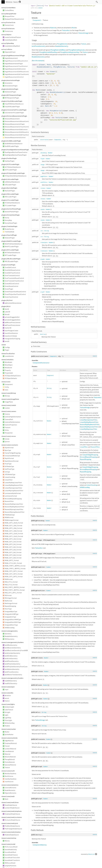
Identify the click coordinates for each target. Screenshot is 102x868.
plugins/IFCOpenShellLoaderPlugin (13, 173)
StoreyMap (8, 220)
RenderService (9, 229)
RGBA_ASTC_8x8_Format (13, 558)
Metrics (7, 841)
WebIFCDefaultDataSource (14, 244)
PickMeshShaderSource (12, 826)
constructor (44, 140)
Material (8, 754)
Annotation (9, 83)
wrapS (42, 259)
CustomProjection (11, 425)
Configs (7, 347)
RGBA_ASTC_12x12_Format (14, 536)
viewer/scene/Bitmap (9, 393)
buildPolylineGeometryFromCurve (16, 667)
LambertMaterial (10, 749)
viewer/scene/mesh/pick (10, 823)
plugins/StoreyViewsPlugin (11, 215)
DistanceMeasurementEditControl (16, 129)
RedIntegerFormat (11, 603)
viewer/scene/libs (7, 693)
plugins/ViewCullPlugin (9, 235)
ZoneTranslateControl (12, 275)
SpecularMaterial (10, 765)
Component (9, 384)
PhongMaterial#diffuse (58, 50)
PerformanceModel (11, 847)
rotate (43, 188)
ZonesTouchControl (11, 297)
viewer (4, 345)
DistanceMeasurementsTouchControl (17, 127)
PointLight (8, 720)
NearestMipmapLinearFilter (14, 509)
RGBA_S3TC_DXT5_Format (14, 577)
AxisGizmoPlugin (10, 92)
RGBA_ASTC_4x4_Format (13, 539)
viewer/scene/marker (9, 729)
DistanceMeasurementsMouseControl (17, 121)
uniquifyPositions (10, 866)
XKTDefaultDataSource (12, 253)
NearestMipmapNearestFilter (15, 512)
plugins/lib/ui (6, 306)
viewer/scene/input (8, 687)
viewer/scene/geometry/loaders (12, 678)
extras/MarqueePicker (9, 14)
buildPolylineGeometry (12, 664)
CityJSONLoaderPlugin (12, 106)
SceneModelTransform (12, 860)
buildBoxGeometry (11, 645)
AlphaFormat (9, 448)
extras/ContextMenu (8, 8)
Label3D (7, 312)
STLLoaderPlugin (10, 205)
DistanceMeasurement (12, 119)
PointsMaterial (10, 762)
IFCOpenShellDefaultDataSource (16, 176)
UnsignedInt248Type (12, 614)
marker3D (8, 328)
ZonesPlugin (9, 289)
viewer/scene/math (8, 771)
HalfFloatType (10, 469)
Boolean (50, 477)
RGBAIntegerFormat (12, 520)
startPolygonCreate (11, 331)
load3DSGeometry (11, 681)
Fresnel (7, 746)
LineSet (7, 408)
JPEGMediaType (10, 474)
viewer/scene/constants (10, 445)
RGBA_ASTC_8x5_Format (13, 552)
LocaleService (9, 356)
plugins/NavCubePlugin (9, 188)
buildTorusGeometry (12, 672)
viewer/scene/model (8, 844)
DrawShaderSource (11, 805)
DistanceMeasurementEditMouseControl (18, 132)
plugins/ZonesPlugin (8, 265)
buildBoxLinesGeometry (13, 648)
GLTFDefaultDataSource (13, 167)
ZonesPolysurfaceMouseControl (15, 292)
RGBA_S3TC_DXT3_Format (14, 574)
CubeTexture (9, 710)
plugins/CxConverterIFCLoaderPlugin (14, 110)
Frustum (8, 427)
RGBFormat (9, 579)
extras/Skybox (6, 35)
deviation (8, 695)
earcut (7, 698)
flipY (42, 159)
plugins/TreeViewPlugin (9, 226)
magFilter (44, 176)
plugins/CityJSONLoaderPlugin (12, 101)
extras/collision (7, 49)
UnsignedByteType (11, 611)
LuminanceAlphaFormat (13, 493)
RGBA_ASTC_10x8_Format (13, 531)
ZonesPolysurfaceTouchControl (15, 294)
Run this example (38, 61)
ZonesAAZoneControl (12, 284)
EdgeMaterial (9, 741)
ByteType (8, 450)
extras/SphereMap (8, 43)
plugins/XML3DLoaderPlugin (11, 259)
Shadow (7, 726)
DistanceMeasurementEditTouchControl (18, 135)
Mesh (6, 799)
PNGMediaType (10, 515)
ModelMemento (10, 790)
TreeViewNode (9, 232)
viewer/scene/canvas (9, 436)
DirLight (7, 712)
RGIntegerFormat (11, 598)
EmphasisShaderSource (12, 814)
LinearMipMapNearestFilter (14, 485)
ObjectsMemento (10, 793)
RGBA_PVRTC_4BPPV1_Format (15, 568)
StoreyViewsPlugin (11, 223)
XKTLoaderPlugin (10, 255)
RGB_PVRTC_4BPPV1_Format (15, 590)
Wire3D (7, 314)
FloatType (8, 464)
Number (50, 153)
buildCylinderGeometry (12, 653)
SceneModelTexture (11, 855)
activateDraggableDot (12, 317)
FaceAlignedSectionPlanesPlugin (16, 155)
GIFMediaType (9, 466)
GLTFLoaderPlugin (11, 170)
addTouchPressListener (12, 325)
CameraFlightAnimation (13, 417)
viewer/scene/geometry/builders (13, 642)
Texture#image (83, 33)
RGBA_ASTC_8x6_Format (13, 555)
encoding (44, 153)
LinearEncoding (10, 477)
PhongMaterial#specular (77, 50)
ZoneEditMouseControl (12, 270)
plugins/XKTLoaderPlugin (10, 250)
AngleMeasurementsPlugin (14, 64)
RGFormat (8, 595)
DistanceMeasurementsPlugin (15, 124)
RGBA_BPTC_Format (12, 560)
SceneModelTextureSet (12, 858)
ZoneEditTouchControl (12, 273)
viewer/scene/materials (9, 738)
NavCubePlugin (10, 191)
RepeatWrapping (10, 606)
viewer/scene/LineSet (9, 405)
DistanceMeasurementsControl (15, 137)
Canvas (7, 439)
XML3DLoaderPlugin (11, 261)
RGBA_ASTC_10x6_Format (13, 528)
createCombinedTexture (13, 37)
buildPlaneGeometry (12, 661)
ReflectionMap (10, 723)
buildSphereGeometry (12, 669)
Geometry (8, 634)
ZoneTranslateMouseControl (14, 278)
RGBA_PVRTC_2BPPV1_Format (15, 566)
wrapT (42, 292)
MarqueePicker (10, 16)
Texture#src (66, 30)
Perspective (9, 433)
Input (7, 689)
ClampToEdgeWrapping (13, 453)
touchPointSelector (11, 333)
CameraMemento (10, 788)
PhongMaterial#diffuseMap (48, 52)
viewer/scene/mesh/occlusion (12, 817)
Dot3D (7, 309)
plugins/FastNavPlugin (9, 158)
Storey (7, 218)
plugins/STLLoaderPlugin (10, 200)
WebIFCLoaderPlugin (12, 246)
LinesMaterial (9, 751)
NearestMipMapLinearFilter (14, 504)
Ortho (7, 430)
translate (44, 243)
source (40, 8)
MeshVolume (9, 776)
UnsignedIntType (10, 617)
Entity (7, 387)
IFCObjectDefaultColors (13, 376)
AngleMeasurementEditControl (15, 69)
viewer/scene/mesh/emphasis (12, 811)
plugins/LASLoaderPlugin (10, 179)
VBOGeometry (9, 639)
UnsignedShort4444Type (13, 620)
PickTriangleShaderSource (13, 829)
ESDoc (93, 854)
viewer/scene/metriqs (9, 838)
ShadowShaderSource (12, 835)
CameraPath (9, 419)
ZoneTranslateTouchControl (14, 281)
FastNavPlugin (10, 161)
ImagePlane (9, 402)
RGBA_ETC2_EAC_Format (13, 563)
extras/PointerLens (8, 28)
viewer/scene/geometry (10, 631)
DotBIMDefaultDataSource (14, 144)
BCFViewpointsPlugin (12, 98)
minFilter (44, 182)
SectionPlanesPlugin (12, 212)
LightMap (8, 718)
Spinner (7, 442)
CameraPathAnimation (12, 422)
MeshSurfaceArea (10, 773)
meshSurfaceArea (10, 779)
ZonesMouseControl (11, 286)
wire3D (7, 341)
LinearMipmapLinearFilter (13, 488)
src (42, 231)
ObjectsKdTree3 (10, 52)
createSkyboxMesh (11, 40)
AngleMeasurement (11, 58)
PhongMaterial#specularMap (70, 52)
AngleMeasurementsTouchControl (16, 66)
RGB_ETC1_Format (11, 582)
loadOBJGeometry (11, 683)
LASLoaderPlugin (10, 185)
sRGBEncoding (10, 628)
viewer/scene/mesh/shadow (11, 832)
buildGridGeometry (11, 656)
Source (16, 2)
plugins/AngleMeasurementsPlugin (13, 55)
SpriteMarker (9, 734)
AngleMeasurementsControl (14, 77)
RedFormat (8, 601)
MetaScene (8, 368)
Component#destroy (40, 845)
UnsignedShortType (11, 625)
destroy (43, 334)
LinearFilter (9, 480)
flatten (7, 701)
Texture (7, 767)
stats (6, 390)
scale (42, 209)
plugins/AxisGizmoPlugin (10, 89)
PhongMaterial (10, 759)
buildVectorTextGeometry (13, 675)
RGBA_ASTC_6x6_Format (13, 550)
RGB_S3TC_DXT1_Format (13, 593)
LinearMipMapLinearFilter (13, 482)
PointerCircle (9, 25)
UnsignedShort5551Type (13, 622)
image (42, 165)
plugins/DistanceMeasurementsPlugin (14, 116)
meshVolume (9, 782)
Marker (7, 732)
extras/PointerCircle (8, 22)
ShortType (8, 609)
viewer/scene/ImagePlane (10, 399)
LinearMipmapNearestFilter (14, 491)
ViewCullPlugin (10, 238)
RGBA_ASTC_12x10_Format (14, 534)
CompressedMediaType (12, 456)
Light (7, 715)
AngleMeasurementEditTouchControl (17, 74)
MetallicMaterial (10, 757)
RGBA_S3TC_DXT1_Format (14, 571)
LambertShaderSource (12, 808)
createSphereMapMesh (12, 46)
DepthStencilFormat (12, 461)
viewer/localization (8, 353)
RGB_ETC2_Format (11, 585)
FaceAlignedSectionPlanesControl (16, 152)
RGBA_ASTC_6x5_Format (13, 547)
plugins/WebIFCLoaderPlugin (11, 241)
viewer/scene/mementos (10, 785)
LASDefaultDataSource (12, 182)
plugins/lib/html (7, 300)
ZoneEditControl (10, 267)
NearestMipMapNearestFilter (14, 507)
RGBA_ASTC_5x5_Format (13, 544)
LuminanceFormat (11, 496)
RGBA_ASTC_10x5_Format (13, 525)
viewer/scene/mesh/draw (10, 802)
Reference (9, 2)
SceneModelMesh (10, 852)
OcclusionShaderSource (12, 820)
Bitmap (7, 396)
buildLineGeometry (11, 658)
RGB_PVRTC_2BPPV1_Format (15, 587)
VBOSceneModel (10, 863)
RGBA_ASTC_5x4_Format (13, 542)
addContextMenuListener (13, 303)
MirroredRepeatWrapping (13, 499)
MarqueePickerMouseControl (14, 19)
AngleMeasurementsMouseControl (16, 61)
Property (8, 370)
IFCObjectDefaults (11, 378)
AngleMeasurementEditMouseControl (17, 72)
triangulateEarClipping (12, 339)
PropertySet (9, 373)
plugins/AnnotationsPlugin (11, 80)
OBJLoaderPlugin (11, 197)
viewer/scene (6, 382)
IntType (7, 472)
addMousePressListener (13, 322)
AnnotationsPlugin (11, 86)
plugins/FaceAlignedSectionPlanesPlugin (15, 150)
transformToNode (11, 336)
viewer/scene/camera (9, 411)
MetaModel (8, 362)
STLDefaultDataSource (12, 203)
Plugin (7, 350)
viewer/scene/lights (8, 704)
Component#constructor (41, 363)
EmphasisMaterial (11, 743)
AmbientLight (9, 707)
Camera (7, 414)
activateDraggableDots (12, 320)
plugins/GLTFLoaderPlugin (10, 164)
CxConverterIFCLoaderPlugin (14, 113)
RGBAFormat (9, 517)
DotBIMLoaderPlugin (12, 146)
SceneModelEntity (11, 849)
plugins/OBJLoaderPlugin (10, 194)
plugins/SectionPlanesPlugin (11, 209)
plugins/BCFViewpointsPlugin (11, 95)
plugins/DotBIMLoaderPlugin (11, 141)
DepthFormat (9, 458)
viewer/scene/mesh (8, 796)
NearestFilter (9, 501)
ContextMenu (9, 10)
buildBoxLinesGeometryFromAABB (16, 650)
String (47, 231)
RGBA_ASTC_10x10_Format (14, 523)
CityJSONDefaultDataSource (14, 104)
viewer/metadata (7, 359)
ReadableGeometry (11, 636)
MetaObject (9, 365)
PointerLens (9, 31)
